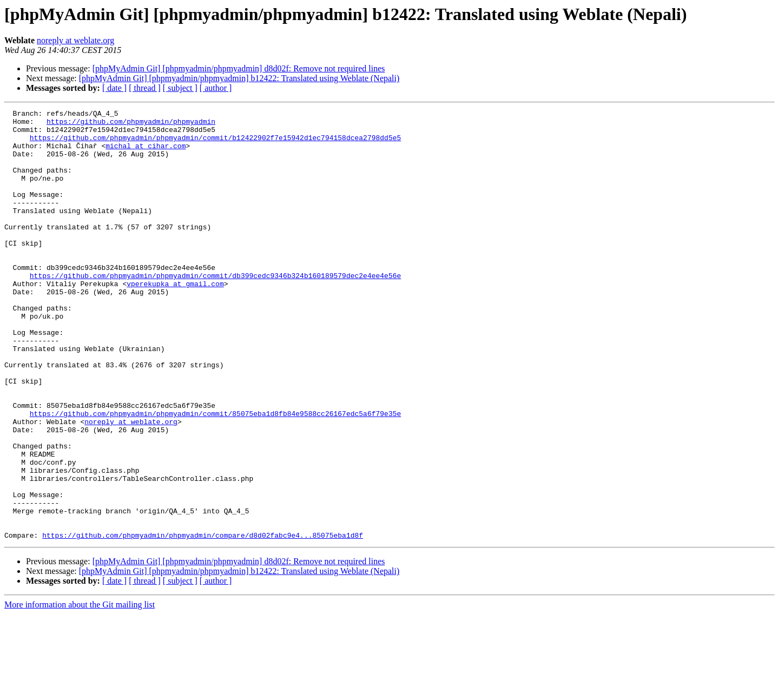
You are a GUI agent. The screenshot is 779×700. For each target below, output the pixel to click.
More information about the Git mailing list (80, 691)
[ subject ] (180, 88)
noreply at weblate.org (75, 40)
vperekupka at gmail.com (175, 319)
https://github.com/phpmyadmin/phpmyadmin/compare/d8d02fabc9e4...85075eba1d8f (203, 621)
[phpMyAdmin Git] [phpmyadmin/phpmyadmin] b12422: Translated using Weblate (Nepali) (239, 78)
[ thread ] (145, 88)
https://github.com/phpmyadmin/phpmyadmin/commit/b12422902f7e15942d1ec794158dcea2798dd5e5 (215, 144)
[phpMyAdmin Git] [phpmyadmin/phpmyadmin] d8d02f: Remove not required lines (239, 68)
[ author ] (216, 88)
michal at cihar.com (146, 154)
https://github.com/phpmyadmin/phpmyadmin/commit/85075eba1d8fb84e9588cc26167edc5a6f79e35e (215, 475)
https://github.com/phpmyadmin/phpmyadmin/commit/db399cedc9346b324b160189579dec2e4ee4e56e (215, 309)
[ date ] (114, 88)
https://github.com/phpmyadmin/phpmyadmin (131, 124)
